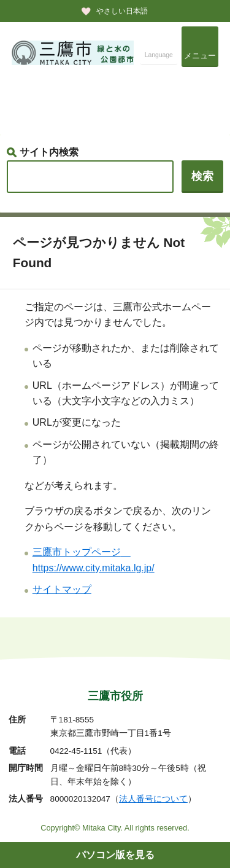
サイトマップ (62, 589)
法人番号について (153, 799)
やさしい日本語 (122, 11)
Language (159, 55)
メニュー (200, 56)
